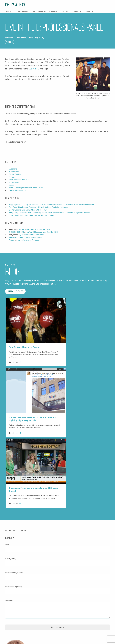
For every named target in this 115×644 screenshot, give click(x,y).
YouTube (47, 592)
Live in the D (34, 66)
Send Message (78, 540)
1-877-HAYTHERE (51, 544)
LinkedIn (47, 588)
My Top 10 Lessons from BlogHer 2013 (34, 226)
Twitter (46, 580)
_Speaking (13, 166)
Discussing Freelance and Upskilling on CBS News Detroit (32, 212)
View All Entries (15, 288)
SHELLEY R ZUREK (16, 229)
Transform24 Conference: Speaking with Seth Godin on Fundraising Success (39, 204)
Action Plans (14, 169)
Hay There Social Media (71, 5)
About (44, 5)
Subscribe (12, 625)
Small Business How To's (19, 177)
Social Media (14, 179)
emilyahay (13, 234)
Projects (12, 174)
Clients (95, 5)
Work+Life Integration (17, 187)
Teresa (11, 237)
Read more (15, 349)
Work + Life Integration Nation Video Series (26, 185)
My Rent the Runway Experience (31, 232)
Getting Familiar (15, 171)
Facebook (48, 576)
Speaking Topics (84, 580)
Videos (9, 39)
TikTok (46, 596)
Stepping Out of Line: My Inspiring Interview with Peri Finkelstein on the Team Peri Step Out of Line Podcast (51, 202)
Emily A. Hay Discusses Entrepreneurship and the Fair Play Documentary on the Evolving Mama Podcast (49, 210)
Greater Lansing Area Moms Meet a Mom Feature (28, 207)
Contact (106, 5)
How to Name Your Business (31, 234)
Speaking (54, 5)
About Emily (83, 576)
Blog (87, 5)
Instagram (48, 584)
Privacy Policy (11, 640)
